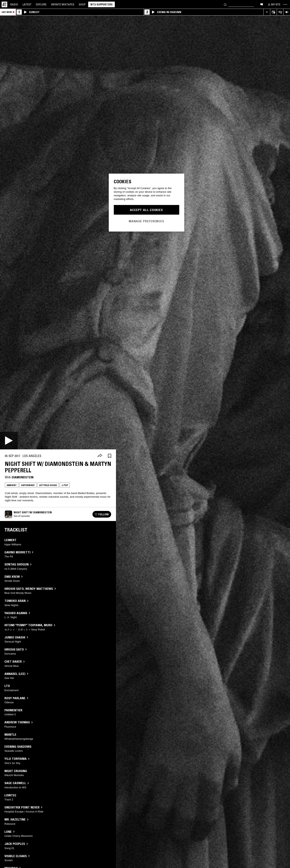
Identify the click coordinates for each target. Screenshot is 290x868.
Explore (41, 4)
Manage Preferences (146, 221)
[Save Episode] (110, 456)
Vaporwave (28, 485)
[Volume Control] (287, 12)
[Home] (4, 4)
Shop (82, 4)
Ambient (12, 485)
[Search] (225, 4)
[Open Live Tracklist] (280, 12)
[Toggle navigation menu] (285, 4)
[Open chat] (262, 4)
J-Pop (65, 485)
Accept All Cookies (146, 210)
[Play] (9, 441)
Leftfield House (48, 485)
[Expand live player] (267, 12)
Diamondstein (23, 477)
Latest (27, 4)
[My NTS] (274, 4)
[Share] (100, 456)
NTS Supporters (101, 4)
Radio (14, 4)
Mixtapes (63, 4)
